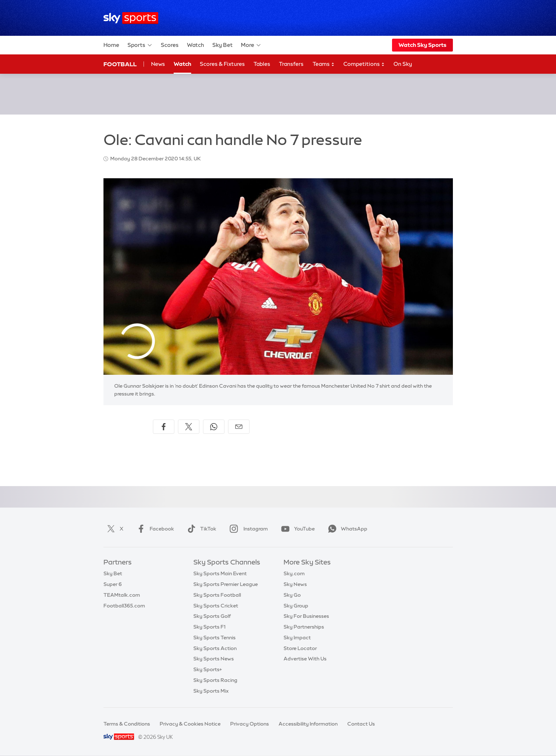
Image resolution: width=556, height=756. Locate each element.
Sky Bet (223, 45)
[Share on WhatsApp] (214, 427)
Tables (262, 64)
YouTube (296, 529)
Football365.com (124, 606)
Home (111, 45)
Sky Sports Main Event (220, 573)
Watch (195, 45)
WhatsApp (346, 529)
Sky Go (292, 595)
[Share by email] (239, 427)
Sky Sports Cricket (216, 606)
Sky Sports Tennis (214, 638)
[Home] (131, 18)
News (158, 64)
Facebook (154, 529)
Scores (170, 45)
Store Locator (300, 648)
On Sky (403, 64)
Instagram (247, 529)
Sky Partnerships (304, 627)
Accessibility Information (308, 724)
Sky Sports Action (215, 648)
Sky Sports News (214, 659)
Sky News (295, 584)
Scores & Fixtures (222, 64)
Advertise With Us (305, 659)
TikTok (200, 529)
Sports (140, 45)
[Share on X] (189, 427)
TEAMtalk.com (122, 595)
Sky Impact (297, 638)
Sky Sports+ (208, 669)
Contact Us (361, 724)
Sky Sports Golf (212, 616)
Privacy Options (250, 724)
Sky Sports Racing (215, 680)
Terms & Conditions (127, 724)
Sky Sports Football (217, 595)
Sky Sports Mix (211, 691)
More (251, 45)
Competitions (364, 64)
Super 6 (113, 584)
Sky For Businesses (306, 616)
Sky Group (296, 606)
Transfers (291, 64)
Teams (324, 64)
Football (120, 64)
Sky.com (294, 573)
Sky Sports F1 (209, 627)
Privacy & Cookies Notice (190, 724)
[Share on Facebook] (164, 427)
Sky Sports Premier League (226, 584)
